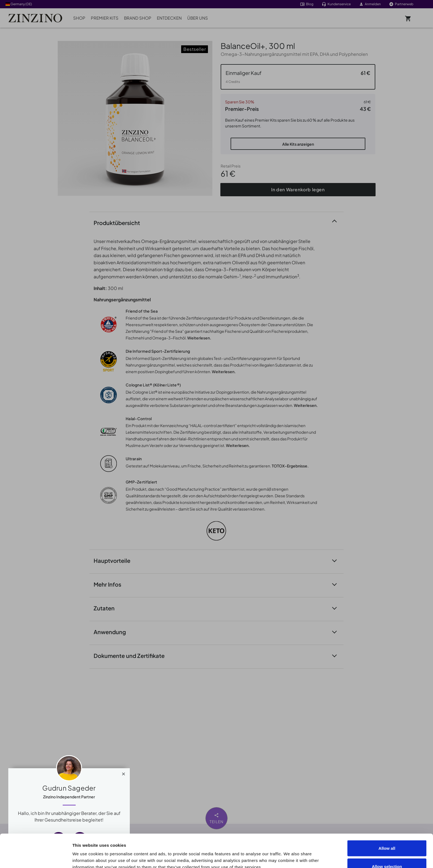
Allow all (387, 817)
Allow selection (387, 835)
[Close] (124, 773)
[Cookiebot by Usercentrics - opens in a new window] (36, 857)
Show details (312, 854)
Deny (387, 853)
